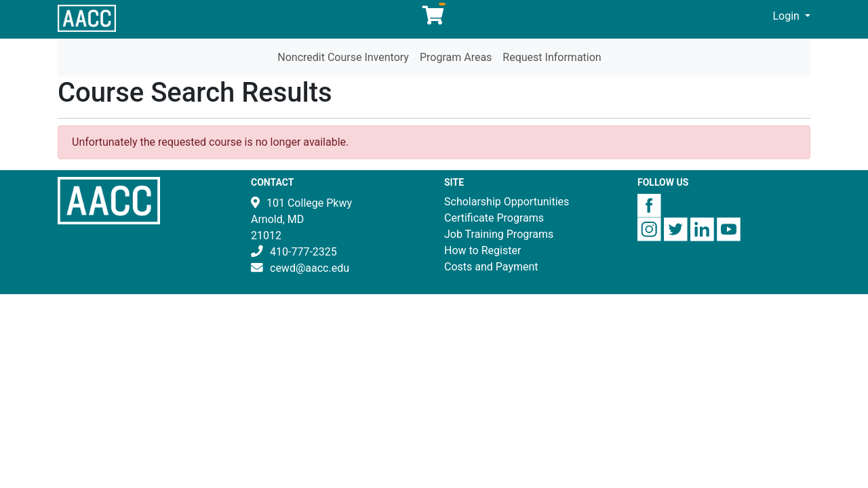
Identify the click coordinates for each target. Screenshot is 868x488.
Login (788, 16)
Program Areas (456, 57)
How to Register (482, 250)
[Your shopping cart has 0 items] (434, 19)
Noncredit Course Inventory (343, 57)
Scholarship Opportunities (507, 202)
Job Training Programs (499, 234)
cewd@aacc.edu (310, 268)
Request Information (552, 57)
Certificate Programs (494, 218)
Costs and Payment (491, 267)
